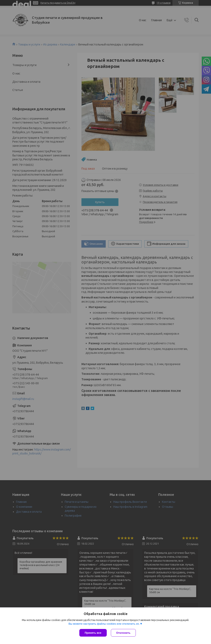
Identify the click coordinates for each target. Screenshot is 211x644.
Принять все (93, 633)
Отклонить (123, 633)
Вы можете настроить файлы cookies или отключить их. (104, 624)
